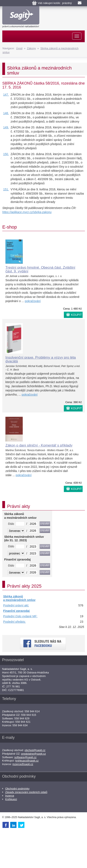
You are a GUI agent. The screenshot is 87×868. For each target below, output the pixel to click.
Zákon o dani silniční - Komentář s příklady (39, 445)
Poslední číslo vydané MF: (20, 616)
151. (6, 189)
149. (6, 127)
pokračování (33, 301)
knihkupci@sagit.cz (27, 761)
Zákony (31, 48)
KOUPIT (76, 315)
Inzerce (10, 796)
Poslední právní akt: (16, 605)
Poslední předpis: (14, 622)
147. (6, 95)
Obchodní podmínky (17, 789)
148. (6, 113)
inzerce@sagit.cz (23, 764)
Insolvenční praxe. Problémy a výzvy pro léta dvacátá (41, 359)
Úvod (19, 48)
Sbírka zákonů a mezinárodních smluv (19, 598)
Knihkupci (11, 799)
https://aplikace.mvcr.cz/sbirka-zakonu (27, 212)
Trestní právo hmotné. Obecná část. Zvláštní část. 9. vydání (40, 270)
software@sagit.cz (25, 757)
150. (6, 154)
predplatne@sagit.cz (33, 754)
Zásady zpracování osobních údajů (26, 792)
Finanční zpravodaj (16, 611)
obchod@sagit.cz (35, 750)
